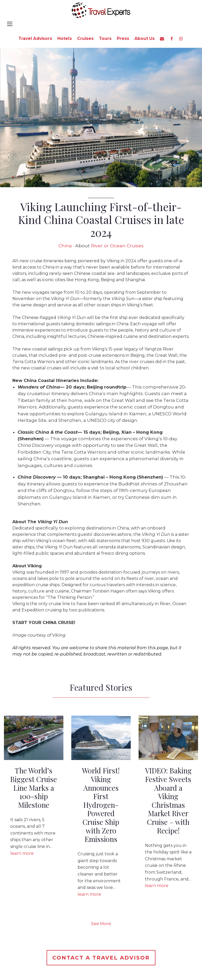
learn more (22, 853)
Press (123, 38)
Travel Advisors (35, 38)
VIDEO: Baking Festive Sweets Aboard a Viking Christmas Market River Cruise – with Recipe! (168, 800)
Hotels (65, 38)
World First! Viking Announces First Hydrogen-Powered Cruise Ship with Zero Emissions (101, 805)
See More (101, 924)
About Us (145, 38)
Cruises (85, 38)
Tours (105, 38)
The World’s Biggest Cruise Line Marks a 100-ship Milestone (34, 788)
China (65, 246)
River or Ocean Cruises (117, 246)
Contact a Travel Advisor (101, 958)
